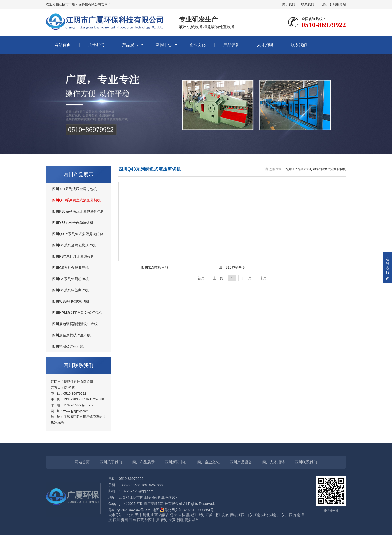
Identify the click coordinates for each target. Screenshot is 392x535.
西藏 (140, 520)
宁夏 (172, 520)
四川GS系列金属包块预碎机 (74, 245)
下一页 (246, 278)
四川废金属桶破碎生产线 (71, 335)
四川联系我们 (306, 462)
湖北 (265, 515)
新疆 (180, 520)
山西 (154, 515)
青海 (164, 520)
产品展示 (130, 45)
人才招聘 (265, 45)
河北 (146, 515)
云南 (132, 520)
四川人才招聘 (273, 462)
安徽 (225, 515)
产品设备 (231, 45)
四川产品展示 (143, 462)
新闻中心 (164, 45)
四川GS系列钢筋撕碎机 (70, 290)
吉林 (182, 515)
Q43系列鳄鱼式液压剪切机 (328, 169)
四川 (116, 520)
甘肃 (156, 520)
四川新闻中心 (176, 462)
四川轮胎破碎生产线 (68, 346)
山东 (249, 515)
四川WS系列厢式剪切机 (71, 301)
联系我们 (308, 4)
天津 (138, 515)
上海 (201, 515)
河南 (257, 515)
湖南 (273, 515)
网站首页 (63, 45)
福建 (233, 515)
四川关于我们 (111, 462)
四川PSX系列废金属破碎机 (73, 256)
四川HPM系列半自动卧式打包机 (77, 313)
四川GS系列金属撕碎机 (70, 268)
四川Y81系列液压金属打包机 (75, 189)
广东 (281, 515)
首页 (288, 169)
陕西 (148, 520)
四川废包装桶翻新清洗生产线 (75, 324)
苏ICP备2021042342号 (126, 510)
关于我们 (289, 4)
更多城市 (192, 520)
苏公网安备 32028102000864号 (187, 510)
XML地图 (152, 510)
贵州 (124, 520)
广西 (289, 515)
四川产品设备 (241, 462)
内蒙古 (164, 515)
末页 (263, 278)
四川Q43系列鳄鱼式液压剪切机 (76, 200)
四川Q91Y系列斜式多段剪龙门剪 (78, 234)
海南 (297, 515)
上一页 (218, 278)
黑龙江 (191, 515)
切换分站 (339, 4)
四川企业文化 (208, 462)
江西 (241, 515)
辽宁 (174, 515)
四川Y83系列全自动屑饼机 (73, 223)
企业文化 (198, 45)
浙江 (217, 515)
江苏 (209, 515)
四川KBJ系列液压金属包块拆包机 (78, 211)
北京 (130, 515)
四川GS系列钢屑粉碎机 (70, 279)
